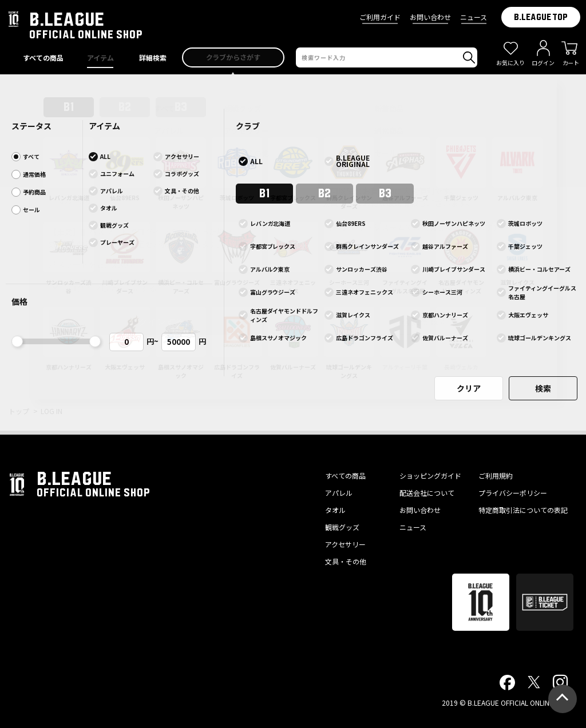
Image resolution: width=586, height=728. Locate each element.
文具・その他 (346, 561)
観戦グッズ (342, 527)
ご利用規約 (496, 476)
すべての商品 (345, 476)
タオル (335, 510)
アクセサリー (345, 544)
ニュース (474, 17)
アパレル (339, 493)
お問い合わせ (430, 17)
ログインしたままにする (113, 288)
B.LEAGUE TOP (541, 17)
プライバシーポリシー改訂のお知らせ (293, 86)
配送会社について (427, 493)
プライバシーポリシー (513, 493)
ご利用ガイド (380, 17)
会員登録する (430, 322)
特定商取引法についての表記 (523, 510)
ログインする (157, 322)
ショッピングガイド (430, 476)
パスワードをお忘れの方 (93, 264)
